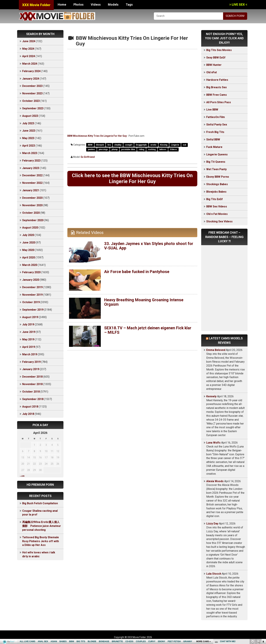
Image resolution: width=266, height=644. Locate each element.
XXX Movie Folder (36, 5)
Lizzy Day (212, 524)
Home (62, 5)
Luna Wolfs (213, 443)
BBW (90, 145)
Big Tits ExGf (215, 199)
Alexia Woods (215, 481)
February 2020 (31, 272)
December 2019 (32, 287)
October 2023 (31, 101)
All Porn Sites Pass (219, 102)
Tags (129, 5)
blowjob (100, 145)
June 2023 (29, 131)
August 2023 (30, 116)
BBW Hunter (214, 65)
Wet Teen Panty (216, 169)
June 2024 (29, 41)
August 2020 (30, 228)
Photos (78, 5)
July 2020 (28, 235)
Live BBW (212, 110)
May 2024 (28, 49)
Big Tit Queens (216, 162)
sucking (152, 149)
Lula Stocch (214, 574)
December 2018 (32, 377)
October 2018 (31, 392)
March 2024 (30, 64)
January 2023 (31, 168)
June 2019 (29, 332)
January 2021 (31, 190)
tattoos (163, 149)
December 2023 (32, 86)
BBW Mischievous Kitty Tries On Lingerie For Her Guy (97, 136)
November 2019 (32, 295)
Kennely (211, 396)
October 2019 (31, 302)
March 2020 (30, 265)
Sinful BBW (213, 139)
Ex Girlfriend (88, 157)
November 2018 (32, 384)
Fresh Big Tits (215, 132)
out (184, 145)
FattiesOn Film (216, 117)
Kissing (164, 145)
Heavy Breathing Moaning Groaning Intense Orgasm (144, 302)
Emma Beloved (216, 350)
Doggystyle (141, 145)
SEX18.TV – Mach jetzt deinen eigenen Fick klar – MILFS (148, 330)
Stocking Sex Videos (219, 221)
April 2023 (29, 146)
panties (91, 149)
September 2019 (33, 310)
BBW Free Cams (217, 95)
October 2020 (31, 213)
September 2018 (33, 399)
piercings (103, 149)
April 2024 (29, 56)
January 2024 (31, 79)
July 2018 (28, 414)
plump (115, 149)
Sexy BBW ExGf (216, 58)
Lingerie (175, 145)
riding (141, 149)
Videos (96, 5)
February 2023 (31, 161)
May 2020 (28, 250)
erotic (153, 145)
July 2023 (28, 123)
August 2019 (30, 317)
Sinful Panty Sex (217, 125)
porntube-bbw (128, 149)
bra (109, 145)
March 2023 (30, 153)
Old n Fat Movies (217, 214)
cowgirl (129, 145)
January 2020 (31, 280)
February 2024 (31, 71)
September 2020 (33, 220)
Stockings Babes (217, 184)
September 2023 (33, 108)
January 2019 (31, 369)
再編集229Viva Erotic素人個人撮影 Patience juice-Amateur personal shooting (42, 526)
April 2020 (29, 257)
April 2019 (29, 347)
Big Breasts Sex (216, 87)
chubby (118, 145)
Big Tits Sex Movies (219, 50)
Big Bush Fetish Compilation (40, 503)
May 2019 (28, 339)
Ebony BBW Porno (218, 177)
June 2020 (29, 243)
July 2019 (28, 324)
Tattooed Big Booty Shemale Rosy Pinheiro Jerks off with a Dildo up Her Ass (41, 541)
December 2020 (32, 198)
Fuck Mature (214, 147)
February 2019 (31, 362)
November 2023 (32, 93)
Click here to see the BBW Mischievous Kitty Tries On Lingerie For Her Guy (132, 179)
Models (113, 5)
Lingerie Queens (217, 154)
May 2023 (28, 138)
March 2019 (30, 354)
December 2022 (32, 175)
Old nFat (212, 72)
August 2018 (30, 407)
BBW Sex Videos (217, 206)
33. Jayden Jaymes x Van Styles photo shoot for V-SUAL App (149, 246)
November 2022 (32, 183)
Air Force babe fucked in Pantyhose (137, 272)
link (263, 591)
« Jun (22, 476)
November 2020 (32, 205)
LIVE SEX (238, 5)
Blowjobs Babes (216, 192)
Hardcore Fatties (217, 80)
